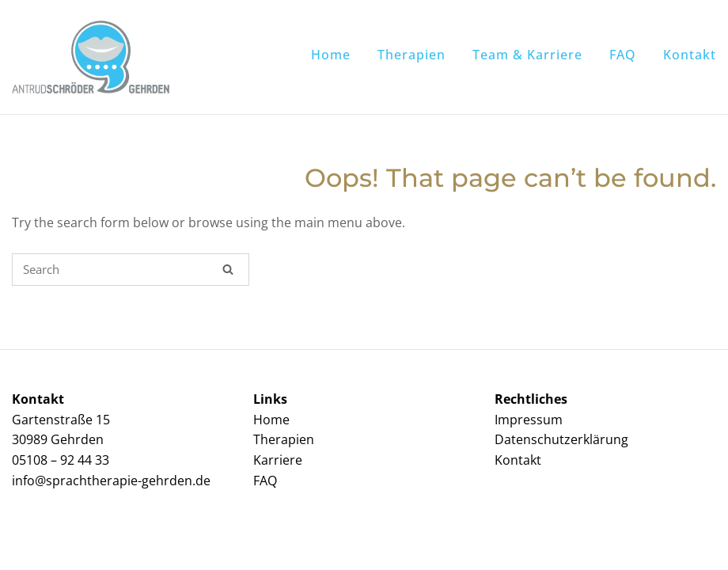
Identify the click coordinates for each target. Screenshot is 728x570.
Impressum (529, 420)
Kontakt (690, 55)
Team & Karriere (527, 55)
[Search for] (131, 270)
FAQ (623, 55)
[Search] (228, 269)
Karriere (278, 460)
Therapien (411, 55)
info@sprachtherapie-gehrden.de (111, 481)
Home (331, 55)
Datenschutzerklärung (561, 439)
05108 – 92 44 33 (61, 460)
